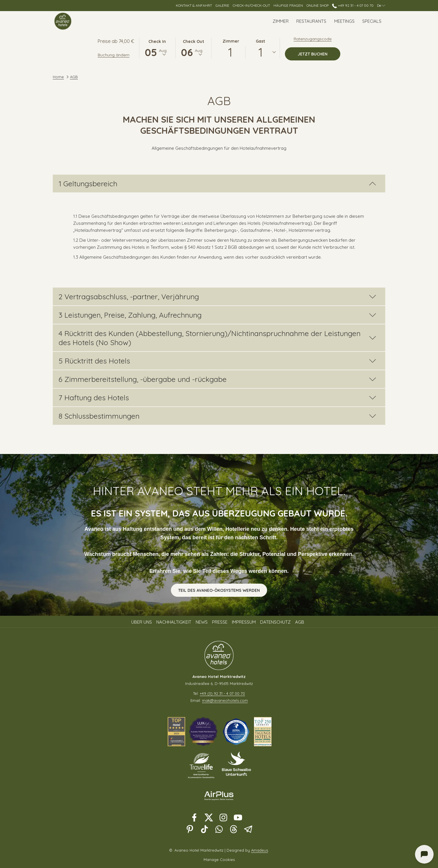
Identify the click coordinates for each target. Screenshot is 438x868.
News (202, 622)
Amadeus (260, 850)
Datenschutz (275, 622)
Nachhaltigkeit (174, 622)
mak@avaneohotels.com (225, 700)
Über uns (142, 622)
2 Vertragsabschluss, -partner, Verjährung (217, 296)
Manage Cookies (219, 860)
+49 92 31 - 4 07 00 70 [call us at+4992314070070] (353, 5)
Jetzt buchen (319, 54)
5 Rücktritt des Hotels (217, 361)
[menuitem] (281, 21)
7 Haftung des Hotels (217, 398)
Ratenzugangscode (313, 39)
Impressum (244, 622)
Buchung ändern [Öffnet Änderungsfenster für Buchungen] (114, 55)
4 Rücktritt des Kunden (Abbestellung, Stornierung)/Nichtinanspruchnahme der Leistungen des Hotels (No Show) (217, 338)
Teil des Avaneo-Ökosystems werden (219, 590)
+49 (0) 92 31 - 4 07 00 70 (222, 693)
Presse (220, 622)
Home (58, 77)
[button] (157, 48)
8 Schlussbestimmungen (217, 416)
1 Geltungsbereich (217, 183)
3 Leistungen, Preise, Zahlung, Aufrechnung (217, 315)
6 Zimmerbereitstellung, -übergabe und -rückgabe (217, 379)
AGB (300, 622)
